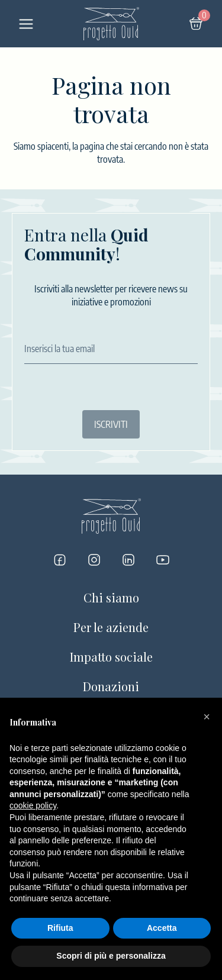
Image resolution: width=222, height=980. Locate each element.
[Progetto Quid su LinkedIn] (128, 560)
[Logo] (111, 24)
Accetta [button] (162, 928)
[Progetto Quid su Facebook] (60, 560)
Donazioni (111, 686)
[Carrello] (196, 24)
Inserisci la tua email (59, 349)
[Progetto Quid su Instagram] (94, 560)
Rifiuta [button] (60, 928)
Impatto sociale (111, 657)
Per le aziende (111, 627)
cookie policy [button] (33, 805)
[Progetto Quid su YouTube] (163, 560)
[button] (207, 717)
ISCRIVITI (111, 424)
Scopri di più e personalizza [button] (111, 956)
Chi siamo (111, 597)
